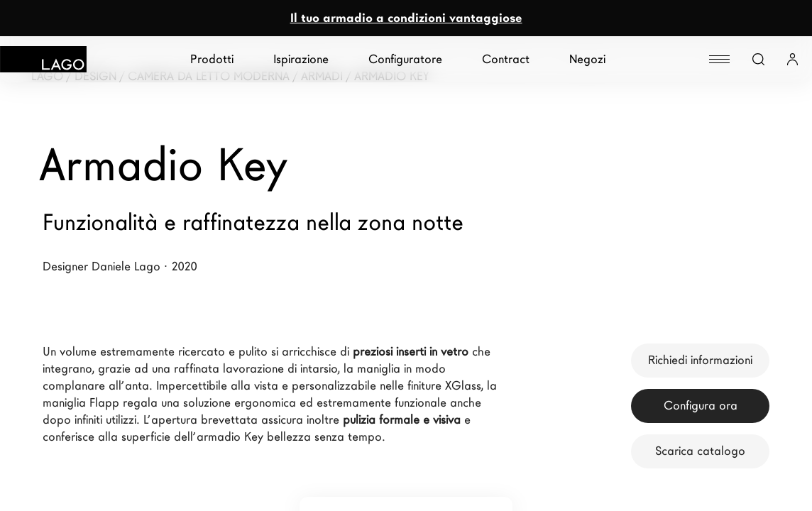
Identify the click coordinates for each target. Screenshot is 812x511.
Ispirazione (301, 59)
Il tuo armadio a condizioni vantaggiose (406, 18)
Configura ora (701, 406)
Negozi (587, 59)
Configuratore (405, 59)
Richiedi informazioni (700, 360)
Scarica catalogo (700, 451)
